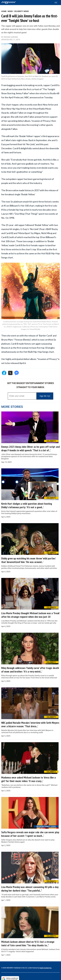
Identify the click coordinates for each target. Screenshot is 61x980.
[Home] (8, 3)
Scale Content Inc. (46, 968)
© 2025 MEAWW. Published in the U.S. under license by (20, 968)
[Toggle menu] (57, 3)
